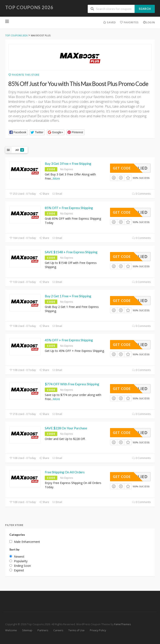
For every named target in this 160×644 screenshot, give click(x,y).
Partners (43, 630)
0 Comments (141, 194)
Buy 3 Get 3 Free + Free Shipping (68, 163)
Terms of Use (76, 630)
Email (57, 194)
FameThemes (122, 624)
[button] (18, 132)
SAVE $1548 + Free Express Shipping (71, 252)
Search (145, 9)
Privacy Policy (98, 630)
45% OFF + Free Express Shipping (69, 340)
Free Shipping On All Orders (65, 472)
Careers (58, 630)
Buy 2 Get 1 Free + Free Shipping (68, 296)
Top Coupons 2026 (29, 7)
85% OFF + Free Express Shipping (69, 208)
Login (149, 22)
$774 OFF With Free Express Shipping (72, 384)
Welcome (11, 630)
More (56, 178)
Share (44, 194)
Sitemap (27, 630)
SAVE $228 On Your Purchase (66, 428)
